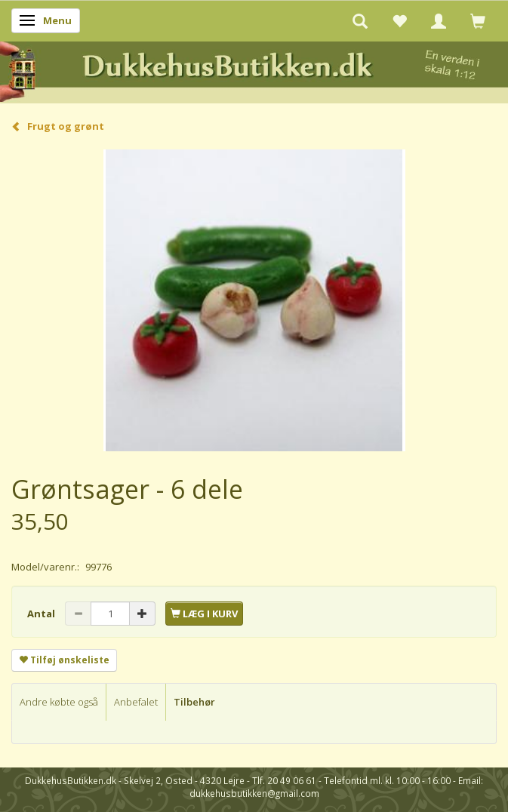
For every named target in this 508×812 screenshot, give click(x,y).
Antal (42, 614)
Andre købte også (59, 702)
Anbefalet (136, 702)
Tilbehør (194, 702)
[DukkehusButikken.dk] (254, 70)
